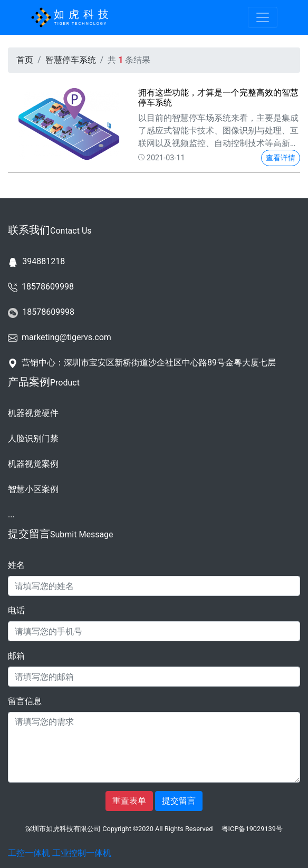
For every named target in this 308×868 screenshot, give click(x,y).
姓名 (16, 565)
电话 (16, 610)
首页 (25, 60)
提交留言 (179, 801)
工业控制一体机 (82, 853)
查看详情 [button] (281, 158)
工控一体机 (29, 853)
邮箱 (16, 656)
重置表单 (129, 801)
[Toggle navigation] (263, 17)
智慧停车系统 (71, 60)
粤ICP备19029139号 (252, 829)
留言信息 (25, 701)
